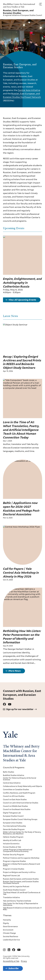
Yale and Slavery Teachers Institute (17, 901)
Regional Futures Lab (11, 876)
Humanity (7, 920)
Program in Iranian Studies (14, 869)
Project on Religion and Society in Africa (19, 872)
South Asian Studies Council (14, 890)
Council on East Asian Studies (15, 800)
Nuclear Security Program (13, 855)
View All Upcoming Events (22, 302)
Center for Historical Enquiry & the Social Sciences (20, 779)
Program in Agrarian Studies (14, 861)
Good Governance (10, 927)
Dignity (6, 923)
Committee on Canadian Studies (16, 790)
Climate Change (9, 933)
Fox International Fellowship (14, 826)
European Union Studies (13, 823)
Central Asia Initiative (29, 90)
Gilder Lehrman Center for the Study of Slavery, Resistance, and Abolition (22, 833)
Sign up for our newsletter (20, 709)
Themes (7, 915)
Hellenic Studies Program (13, 837)
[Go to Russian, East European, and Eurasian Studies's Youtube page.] (10, 704)
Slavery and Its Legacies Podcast (16, 887)
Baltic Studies (9, 772)
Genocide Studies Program (14, 829)
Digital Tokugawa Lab (12, 813)
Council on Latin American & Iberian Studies (21, 803)
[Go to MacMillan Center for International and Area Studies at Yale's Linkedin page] (9, 950)
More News (15, 673)
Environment (8, 930)
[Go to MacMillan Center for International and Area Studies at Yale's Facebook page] (14, 950)
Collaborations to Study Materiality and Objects (22, 786)
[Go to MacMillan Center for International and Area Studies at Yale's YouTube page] (19, 950)
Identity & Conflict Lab (12, 840)
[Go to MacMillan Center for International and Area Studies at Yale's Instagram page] (4, 950)
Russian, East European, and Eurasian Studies (21, 879)
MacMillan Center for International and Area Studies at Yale (19, 5)
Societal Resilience (11, 937)
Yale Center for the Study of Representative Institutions (21, 904)
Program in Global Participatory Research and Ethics (21, 865)
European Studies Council (32, 15)
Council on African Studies (14, 796)
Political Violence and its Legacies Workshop (21, 858)
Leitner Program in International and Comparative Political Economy (18, 851)
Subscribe (13, 968)
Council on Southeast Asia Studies (17, 810)
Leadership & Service (11, 940)
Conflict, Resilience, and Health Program (19, 793)
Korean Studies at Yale (12, 847)
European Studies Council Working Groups (20, 820)
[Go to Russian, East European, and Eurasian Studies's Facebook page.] (4, 704)
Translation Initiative (11, 898)
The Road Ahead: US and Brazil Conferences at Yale (22, 893)
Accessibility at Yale (11, 961)
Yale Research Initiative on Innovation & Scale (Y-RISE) (22, 909)
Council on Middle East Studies (15, 806)
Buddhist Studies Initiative (14, 775)
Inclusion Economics (11, 844)
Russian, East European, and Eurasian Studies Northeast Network (21, 882)
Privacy (24, 961)
